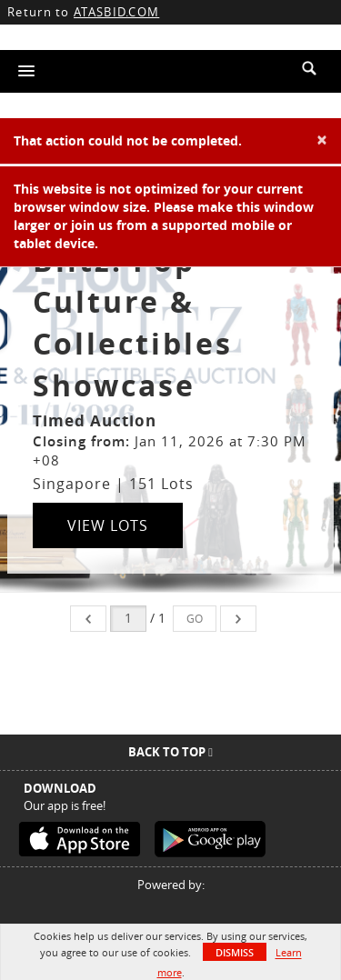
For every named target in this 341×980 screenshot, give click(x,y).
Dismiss (235, 952)
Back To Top (170, 752)
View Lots (108, 525)
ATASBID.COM (116, 12)
